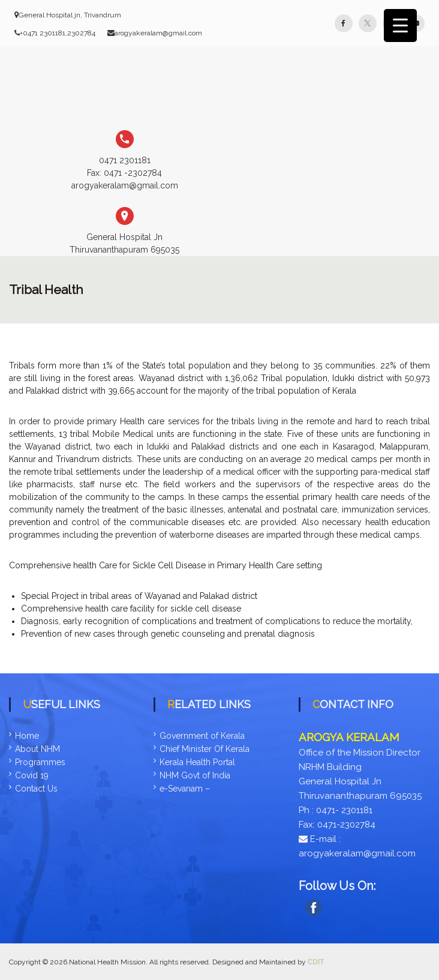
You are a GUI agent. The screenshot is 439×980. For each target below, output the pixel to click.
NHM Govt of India (195, 775)
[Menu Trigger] (400, 26)
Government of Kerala (202, 736)
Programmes (40, 762)
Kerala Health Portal (197, 762)
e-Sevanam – (185, 789)
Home (27, 736)
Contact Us (36, 789)
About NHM (37, 749)
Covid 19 (32, 775)
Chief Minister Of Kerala (205, 749)
